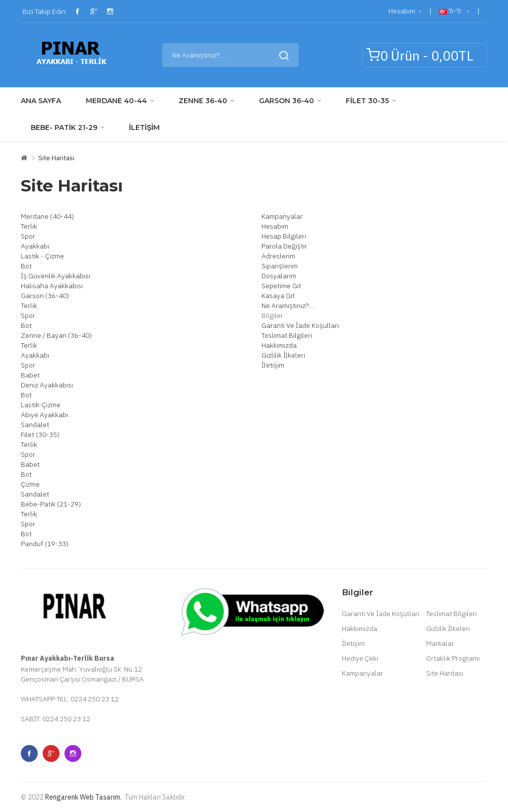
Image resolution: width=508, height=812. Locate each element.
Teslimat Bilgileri (287, 335)
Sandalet (35, 425)
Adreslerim (278, 256)
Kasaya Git (278, 296)
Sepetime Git (281, 286)
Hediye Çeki (360, 658)
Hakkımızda (279, 345)
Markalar (440, 643)
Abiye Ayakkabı (44, 415)
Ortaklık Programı (453, 658)
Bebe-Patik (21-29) (51, 504)
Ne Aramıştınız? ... (288, 306)
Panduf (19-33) (45, 544)
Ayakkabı (35, 246)
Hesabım (405, 11)
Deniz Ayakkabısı (47, 385)
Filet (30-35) (40, 435)
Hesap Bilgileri (284, 236)
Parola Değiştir (284, 246)
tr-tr (454, 11)
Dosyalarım (279, 276)
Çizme (30, 484)
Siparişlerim (280, 266)
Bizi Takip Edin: (44, 11)
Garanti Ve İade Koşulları (300, 325)
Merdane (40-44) (47, 216)
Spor (28, 236)
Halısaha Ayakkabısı (52, 286)
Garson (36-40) (45, 296)
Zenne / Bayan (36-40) (56, 335)
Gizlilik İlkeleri (283, 355)
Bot (26, 266)
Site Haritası (56, 158)
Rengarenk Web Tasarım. (83, 797)
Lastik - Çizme (42, 256)
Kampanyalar (282, 216)
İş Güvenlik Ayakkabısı (56, 276)
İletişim (273, 365)
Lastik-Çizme (41, 405)
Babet (30, 375)
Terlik (29, 226)
